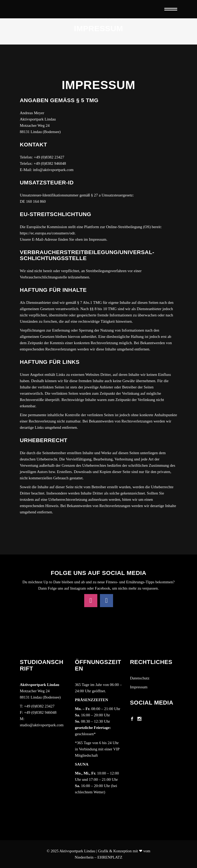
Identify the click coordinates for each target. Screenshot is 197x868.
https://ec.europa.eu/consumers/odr (47, 233)
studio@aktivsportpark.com (42, 725)
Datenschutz (140, 678)
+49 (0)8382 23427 (39, 706)
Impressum (139, 687)
